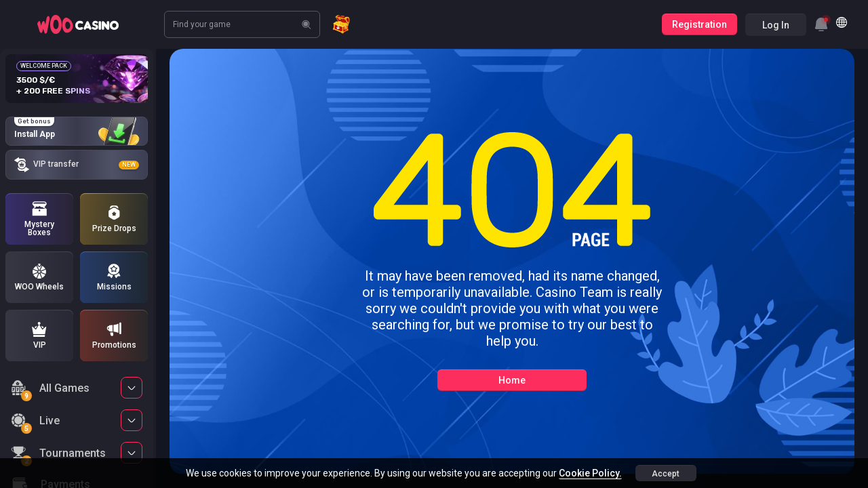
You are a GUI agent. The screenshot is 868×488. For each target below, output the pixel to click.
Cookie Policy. (590, 473)
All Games (50, 390)
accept (666, 474)
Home (512, 380)
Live (35, 423)
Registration (699, 24)
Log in (776, 25)
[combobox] (821, 24)
